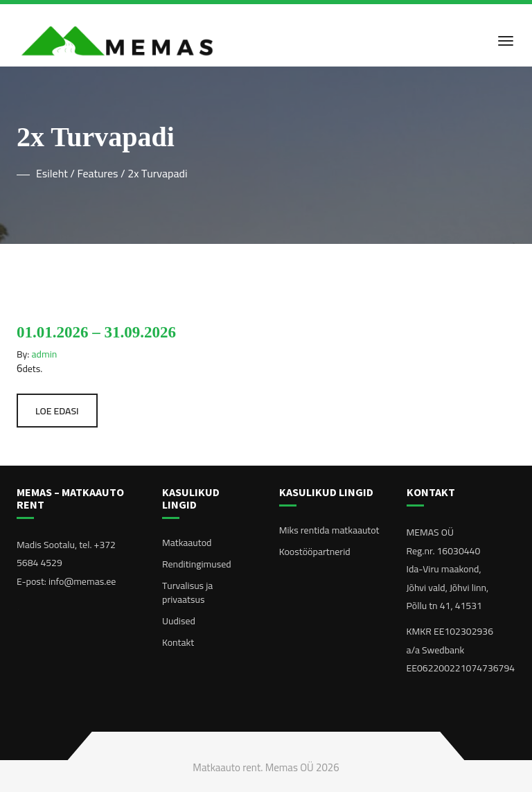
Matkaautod (187, 543)
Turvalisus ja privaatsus (187, 592)
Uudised (179, 621)
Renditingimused (197, 564)
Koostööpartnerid (315, 552)
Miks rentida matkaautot (329, 530)
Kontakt (178, 642)
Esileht (52, 173)
